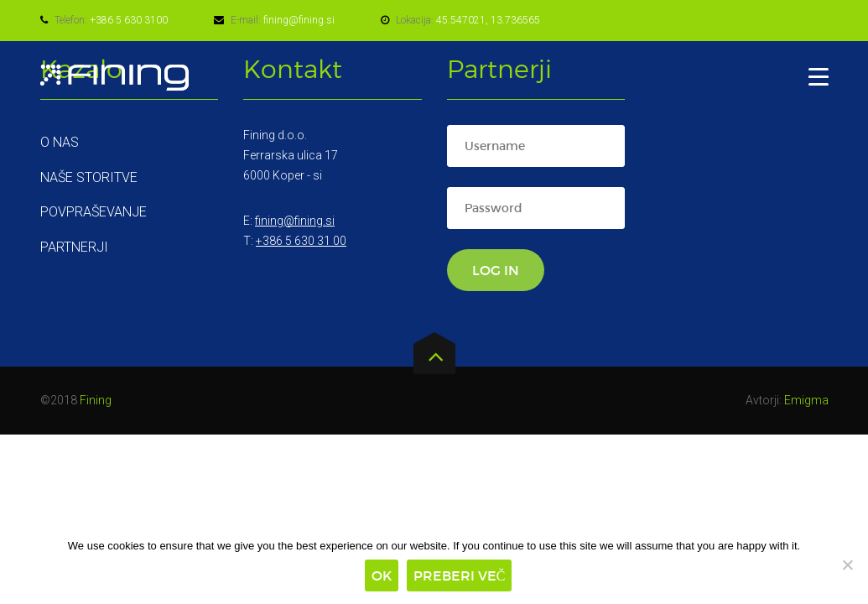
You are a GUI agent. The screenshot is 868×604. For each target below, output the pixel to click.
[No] (847, 565)
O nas (60, 142)
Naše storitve (89, 177)
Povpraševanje (94, 212)
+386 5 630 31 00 (301, 241)
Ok (382, 575)
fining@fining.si (299, 20)
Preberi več (460, 575)
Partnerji (74, 247)
